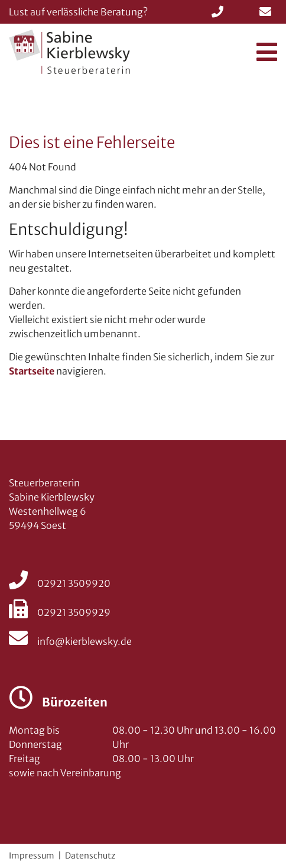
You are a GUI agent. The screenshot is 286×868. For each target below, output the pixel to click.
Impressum (32, 856)
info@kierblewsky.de (70, 641)
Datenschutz (90, 856)
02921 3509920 (60, 583)
